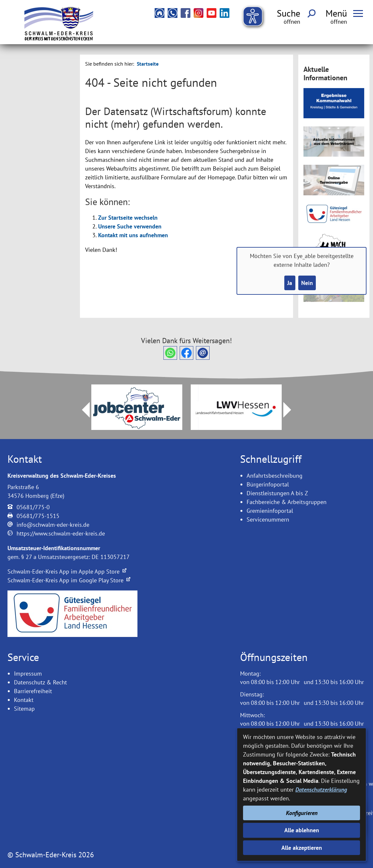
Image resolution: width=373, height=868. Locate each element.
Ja (290, 283)
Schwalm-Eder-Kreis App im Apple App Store (67, 571)
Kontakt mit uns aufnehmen (133, 235)
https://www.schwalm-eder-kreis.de (61, 533)
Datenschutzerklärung (321, 790)
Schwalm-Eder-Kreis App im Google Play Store (69, 580)
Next (291, 410)
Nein (307, 283)
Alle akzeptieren (302, 848)
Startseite (148, 64)
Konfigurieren (302, 813)
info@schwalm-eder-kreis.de (53, 525)
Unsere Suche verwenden (130, 226)
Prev (82, 410)
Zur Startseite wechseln (128, 218)
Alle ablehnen (302, 830)
